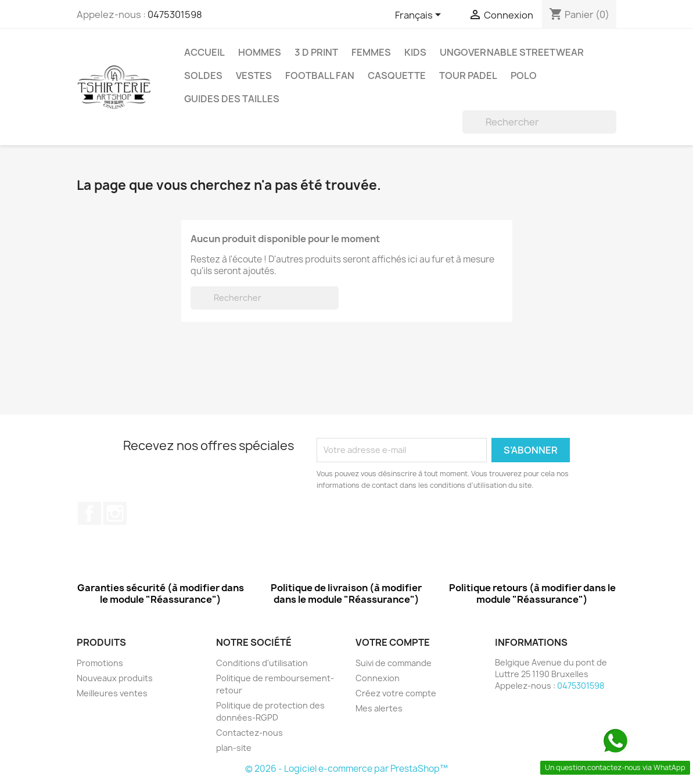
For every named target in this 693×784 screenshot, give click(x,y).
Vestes (254, 75)
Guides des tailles (232, 99)
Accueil (204, 52)
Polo (524, 75)
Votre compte (393, 642)
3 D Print (316, 52)
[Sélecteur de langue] (420, 16)
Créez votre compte (396, 693)
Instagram (115, 513)
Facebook (89, 513)
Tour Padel (468, 75)
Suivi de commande (394, 663)
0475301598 (175, 15)
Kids (415, 52)
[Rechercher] (539, 122)
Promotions (100, 663)
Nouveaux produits (115, 678)
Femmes (371, 52)
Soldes (203, 75)
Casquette (397, 75)
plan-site (234, 748)
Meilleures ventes (112, 693)
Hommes (260, 52)
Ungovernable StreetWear (512, 52)
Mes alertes (379, 708)
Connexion (378, 678)
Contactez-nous (249, 733)
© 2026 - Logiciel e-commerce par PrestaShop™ (346, 769)
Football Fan (320, 75)
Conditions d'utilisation (262, 663)
